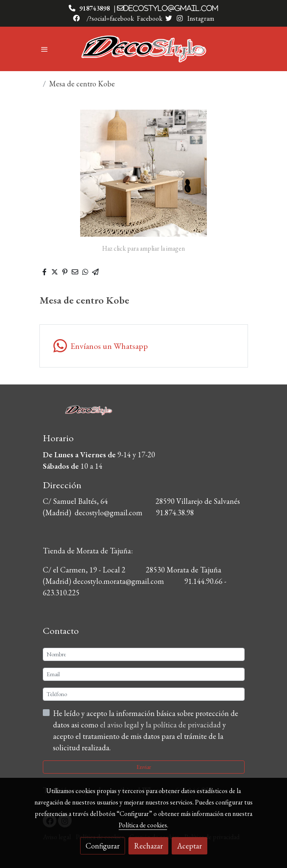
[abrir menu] (45, 49)
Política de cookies (143, 825)
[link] (144, 49)
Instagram (200, 18)
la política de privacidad (184, 725)
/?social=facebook (110, 18)
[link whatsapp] (144, 346)
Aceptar (189, 846)
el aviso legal (120, 725)
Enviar (144, 767)
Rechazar (148, 846)
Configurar (103, 846)
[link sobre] (144, 415)
